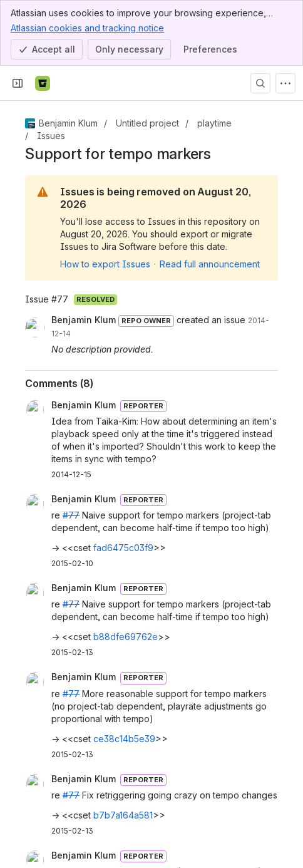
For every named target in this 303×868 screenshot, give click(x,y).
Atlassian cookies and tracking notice (87, 28)
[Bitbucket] (43, 83)
